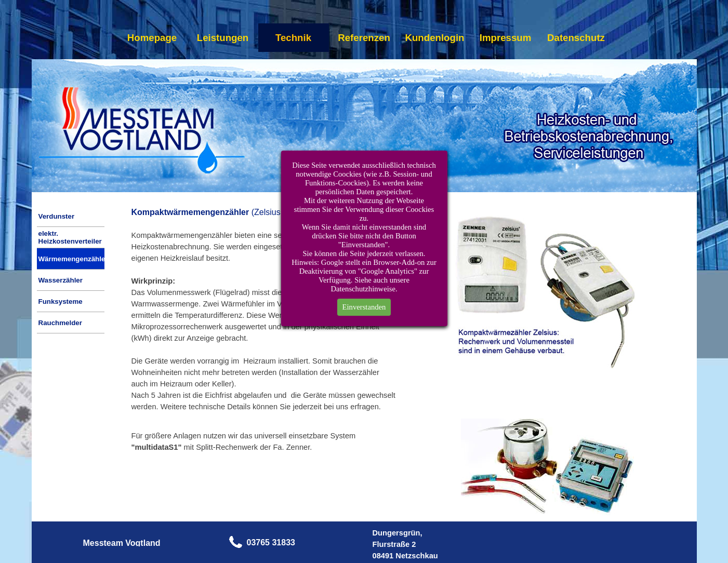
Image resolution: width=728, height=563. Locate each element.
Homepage (152, 38)
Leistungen (223, 38)
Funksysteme (61, 301)
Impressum (506, 38)
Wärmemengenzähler (73, 259)
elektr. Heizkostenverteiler (70, 237)
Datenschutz (576, 38)
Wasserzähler (61, 280)
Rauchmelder (60, 323)
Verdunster (57, 216)
